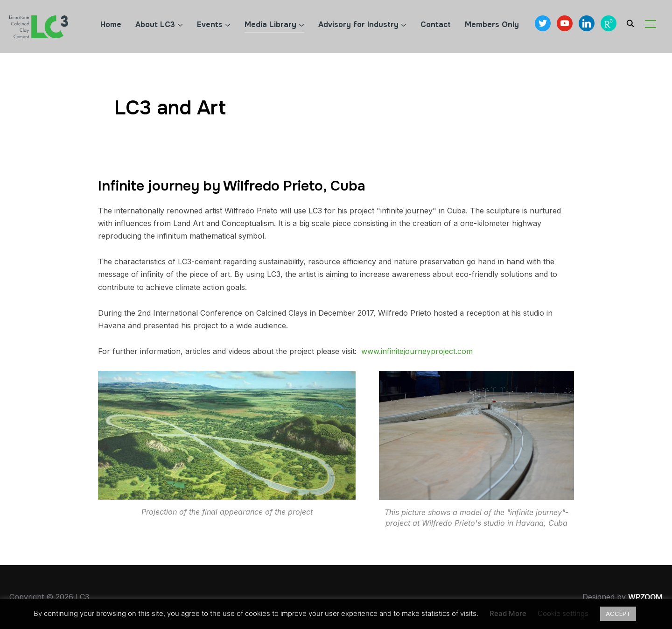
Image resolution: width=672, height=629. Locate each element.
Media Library (270, 25)
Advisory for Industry (358, 25)
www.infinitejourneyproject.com (417, 351)
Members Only (492, 25)
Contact (436, 25)
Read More (508, 613)
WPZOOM (645, 597)
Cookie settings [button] (563, 613)
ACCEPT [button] (618, 614)
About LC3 (155, 25)
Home (111, 25)
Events (210, 25)
